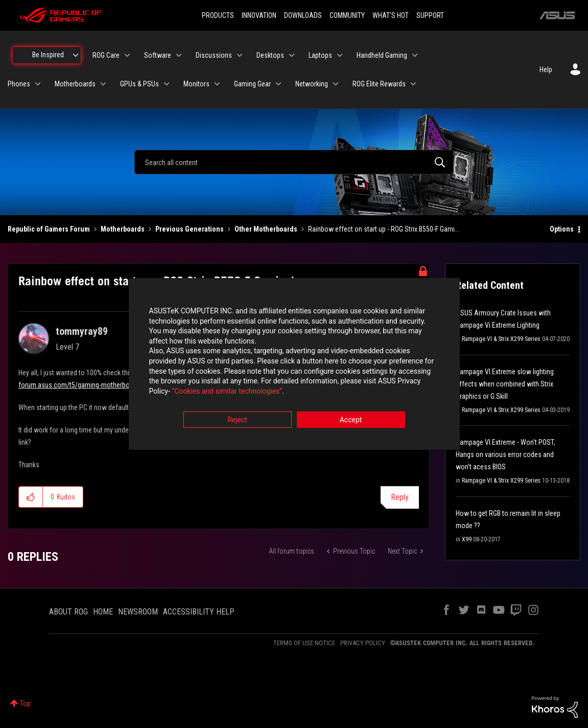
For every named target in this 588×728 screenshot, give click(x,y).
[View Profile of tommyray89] (82, 331)
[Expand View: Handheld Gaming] (415, 55)
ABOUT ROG (68, 612)
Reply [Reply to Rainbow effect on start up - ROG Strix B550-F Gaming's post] (400, 497)
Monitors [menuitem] (196, 84)
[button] (31, 497)
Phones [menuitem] (19, 84)
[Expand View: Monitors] (217, 84)
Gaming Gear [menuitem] (252, 84)
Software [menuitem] (158, 55)
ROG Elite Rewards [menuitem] (379, 84)
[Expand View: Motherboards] (103, 84)
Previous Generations (190, 229)
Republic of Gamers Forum (49, 229)
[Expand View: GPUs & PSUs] (167, 84)
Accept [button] (351, 421)
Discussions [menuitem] (214, 55)
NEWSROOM (138, 612)
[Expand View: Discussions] (240, 55)
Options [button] (562, 229)
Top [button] (25, 703)
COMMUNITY (347, 15)
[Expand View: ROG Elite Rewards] (413, 84)
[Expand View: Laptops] (340, 55)
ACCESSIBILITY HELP (199, 612)
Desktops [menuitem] (270, 55)
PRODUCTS (218, 15)
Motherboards (123, 229)
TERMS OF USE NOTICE (304, 643)
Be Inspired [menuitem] (48, 55)
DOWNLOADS (303, 15)
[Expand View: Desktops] (292, 55)
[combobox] (294, 162)
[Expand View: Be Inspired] (76, 55)
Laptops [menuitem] (320, 55)
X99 (467, 539)
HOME (103, 612)
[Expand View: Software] (179, 55)
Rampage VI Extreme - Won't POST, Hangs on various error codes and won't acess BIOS (505, 454)
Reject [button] (237, 421)
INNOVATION (259, 15)
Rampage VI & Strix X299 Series (501, 339)
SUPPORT (430, 15)
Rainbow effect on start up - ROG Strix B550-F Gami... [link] (384, 229)
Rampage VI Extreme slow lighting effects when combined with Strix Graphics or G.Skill (505, 384)
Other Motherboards (266, 229)
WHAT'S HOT (391, 15)
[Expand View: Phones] (38, 84)
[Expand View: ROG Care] (127, 55)
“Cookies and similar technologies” (227, 392)
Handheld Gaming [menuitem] (382, 55)
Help (546, 70)
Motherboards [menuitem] (75, 84)
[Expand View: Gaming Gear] (278, 84)
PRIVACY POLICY (363, 643)
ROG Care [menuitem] (106, 55)
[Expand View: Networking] (336, 84)
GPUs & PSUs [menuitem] (139, 84)
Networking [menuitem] (312, 84)
